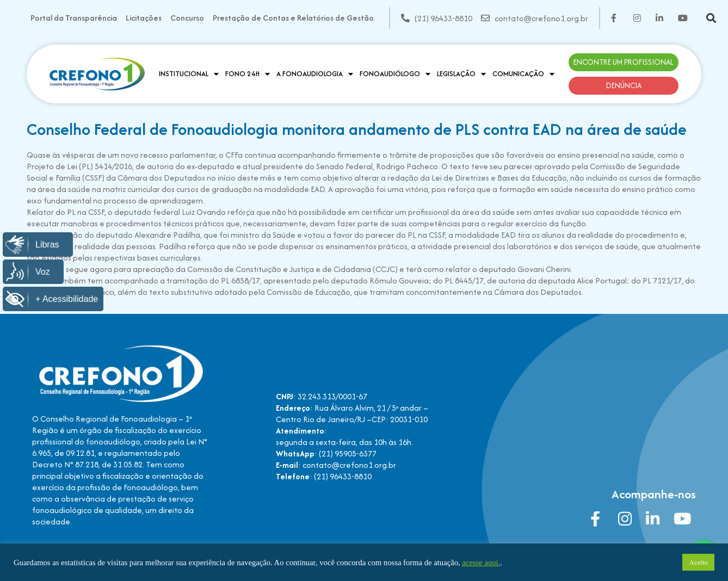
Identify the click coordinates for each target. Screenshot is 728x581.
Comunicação (523, 74)
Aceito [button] (698, 562)
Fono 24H (248, 74)
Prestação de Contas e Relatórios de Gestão (293, 18)
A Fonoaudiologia (315, 74)
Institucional (189, 74)
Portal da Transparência (74, 18)
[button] (711, 18)
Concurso (187, 18)
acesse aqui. (481, 563)
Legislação (461, 74)
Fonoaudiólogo (395, 74)
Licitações (144, 18)
